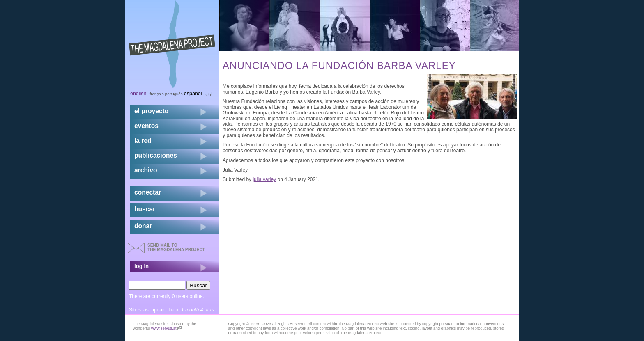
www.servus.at (166, 328)
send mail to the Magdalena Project (176, 247)
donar (143, 226)
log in (141, 266)
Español (193, 94)
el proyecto (151, 111)
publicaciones (156, 155)
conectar (148, 192)
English (138, 94)
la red (143, 141)
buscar (145, 209)
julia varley (264, 179)
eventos (146, 126)
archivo (146, 170)
